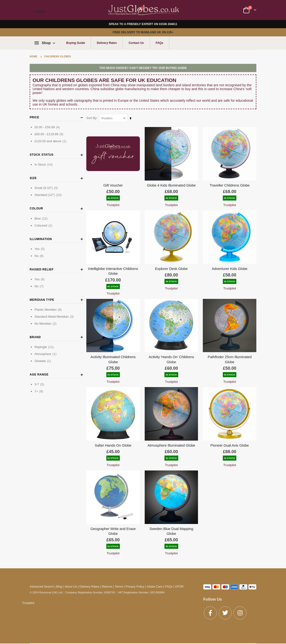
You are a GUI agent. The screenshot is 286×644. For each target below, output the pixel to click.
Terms (119, 585)
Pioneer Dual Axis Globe (230, 444)
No (40, 256)
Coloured (44, 225)
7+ (39, 391)
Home (34, 57)
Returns (107, 585)
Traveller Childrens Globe (230, 185)
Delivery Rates (107, 43)
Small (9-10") (47, 188)
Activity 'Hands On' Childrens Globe (172, 358)
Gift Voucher (114, 185)
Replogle (45, 347)
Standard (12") (49, 195)
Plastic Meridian (49, 309)
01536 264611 (168, 24)
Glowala (43, 361)
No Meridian (46, 323)
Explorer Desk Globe (172, 268)
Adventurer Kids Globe (230, 268)
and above (51, 141)
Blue (42, 218)
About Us (71, 585)
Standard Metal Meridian (55, 316)
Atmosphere (46, 354)
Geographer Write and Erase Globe (114, 529)
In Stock (44, 164)
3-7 (40, 384)
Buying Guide (75, 43)
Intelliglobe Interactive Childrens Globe (114, 270)
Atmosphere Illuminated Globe (172, 444)
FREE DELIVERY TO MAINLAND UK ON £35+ (143, 32)
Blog (59, 585)
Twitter (225, 611)
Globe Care (155, 585)
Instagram (240, 611)
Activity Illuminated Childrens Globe (114, 358)
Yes (40, 249)
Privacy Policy (135, 585)
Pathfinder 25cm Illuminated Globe (230, 358)
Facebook (210, 611)
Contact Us (136, 43)
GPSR (179, 585)
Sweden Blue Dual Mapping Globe (172, 529)
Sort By (93, 118)
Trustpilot (39, 12)
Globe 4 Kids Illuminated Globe (172, 185)
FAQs (160, 43)
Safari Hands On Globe (114, 444)
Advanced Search (42, 585)
